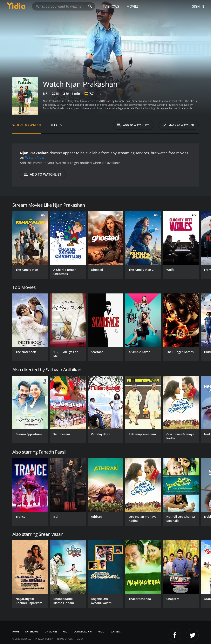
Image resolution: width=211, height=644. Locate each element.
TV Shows (111, 6)
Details (56, 125)
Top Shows (31, 632)
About (102, 632)
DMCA (80, 639)
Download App (83, 632)
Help (66, 632)
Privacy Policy (44, 639)
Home (16, 632)
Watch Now (35, 157)
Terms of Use (65, 639)
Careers (116, 632)
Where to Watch (27, 125)
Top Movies (50, 632)
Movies (133, 6)
